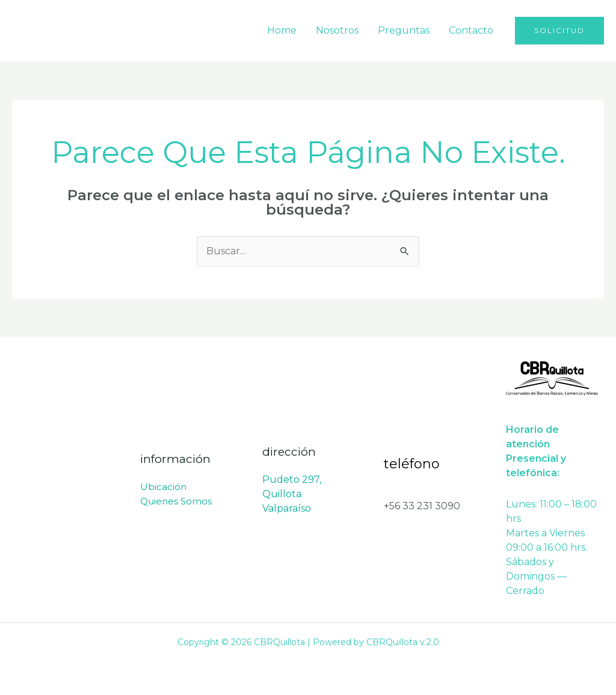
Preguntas (404, 30)
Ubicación (163, 487)
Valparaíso (287, 508)
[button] (559, 31)
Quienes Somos (176, 501)
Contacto (471, 30)
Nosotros (337, 30)
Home (282, 30)
